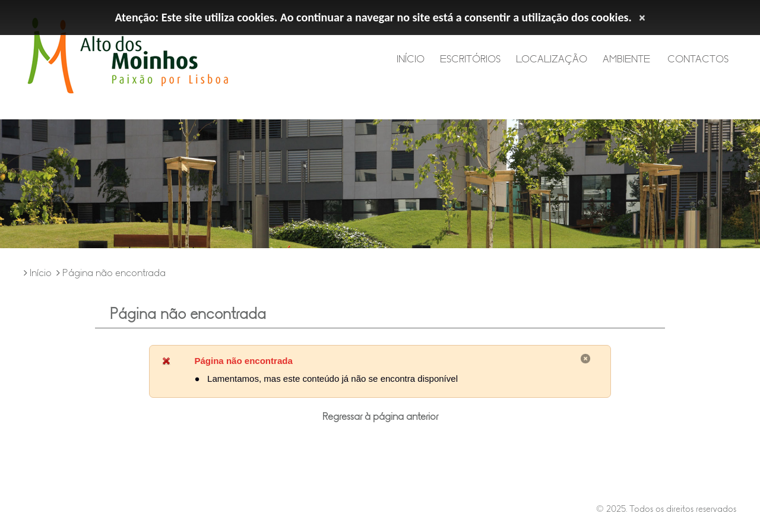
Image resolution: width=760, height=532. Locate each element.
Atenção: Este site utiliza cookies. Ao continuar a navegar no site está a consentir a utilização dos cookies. (373, 17)
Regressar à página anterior (380, 417)
